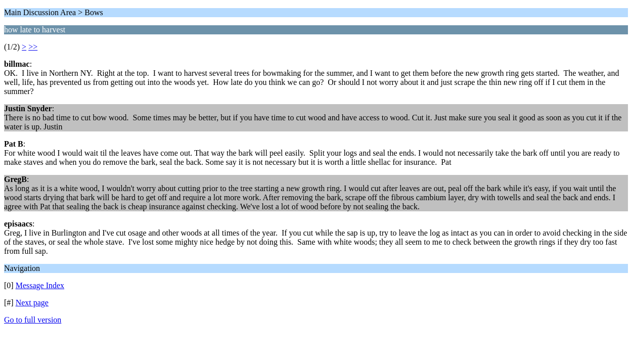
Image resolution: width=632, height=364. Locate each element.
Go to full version (33, 320)
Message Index (40, 285)
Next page (32, 303)
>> (33, 47)
